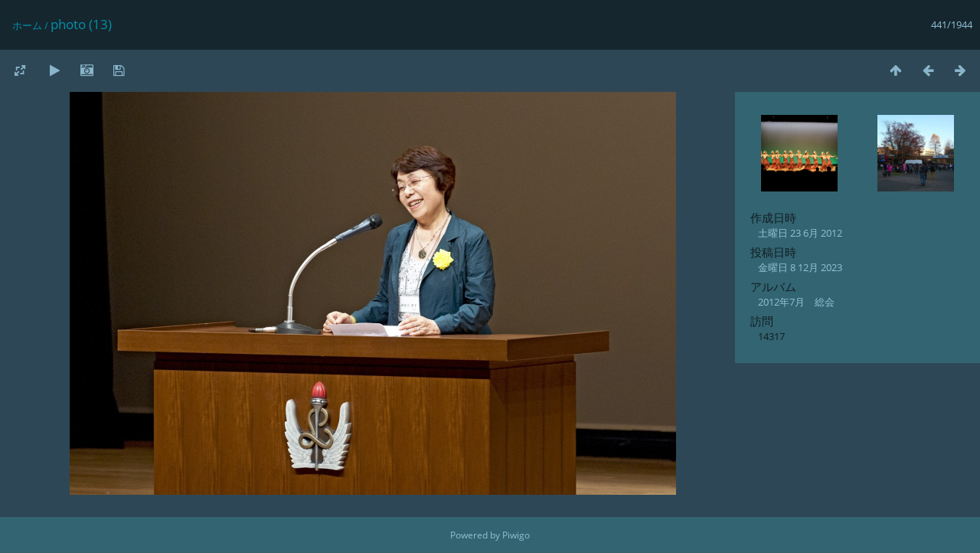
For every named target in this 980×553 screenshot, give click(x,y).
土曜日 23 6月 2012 (800, 233)
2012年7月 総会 (796, 302)
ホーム (27, 25)
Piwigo (516, 535)
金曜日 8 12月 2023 (800, 267)
